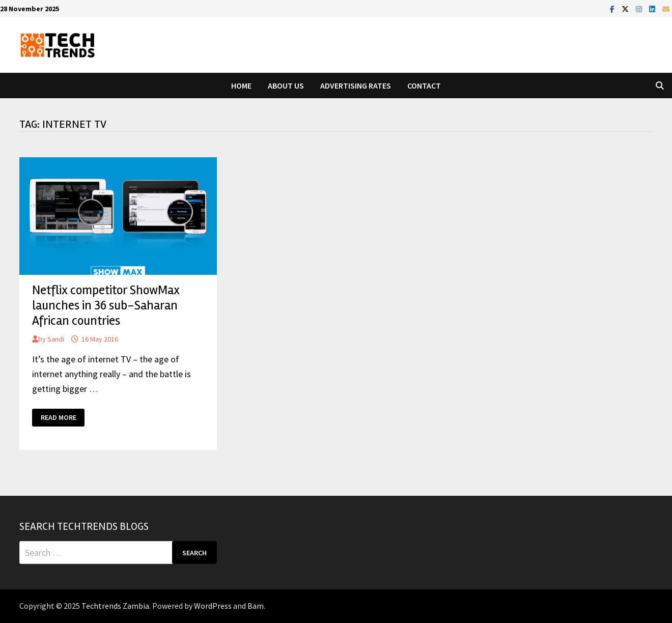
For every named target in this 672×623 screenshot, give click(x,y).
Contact (424, 86)
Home (241, 86)
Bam (256, 606)
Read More (61, 418)
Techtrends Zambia (115, 606)
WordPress (213, 606)
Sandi (56, 339)
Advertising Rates (356, 86)
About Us (286, 86)
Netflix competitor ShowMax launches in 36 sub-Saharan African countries (106, 305)
